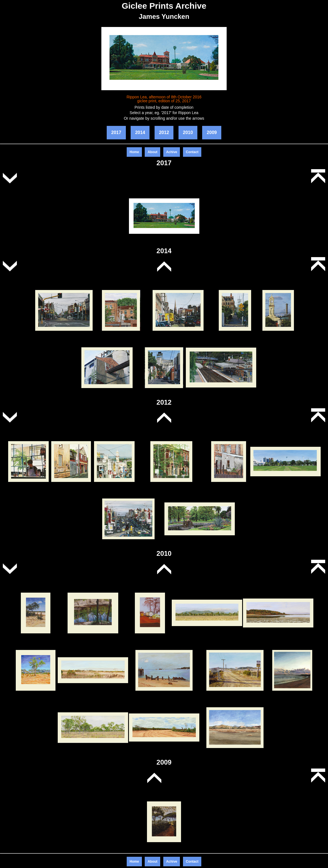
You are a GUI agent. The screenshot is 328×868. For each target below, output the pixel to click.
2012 (164, 132)
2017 (116, 132)
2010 (188, 132)
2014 (140, 132)
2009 (212, 132)
